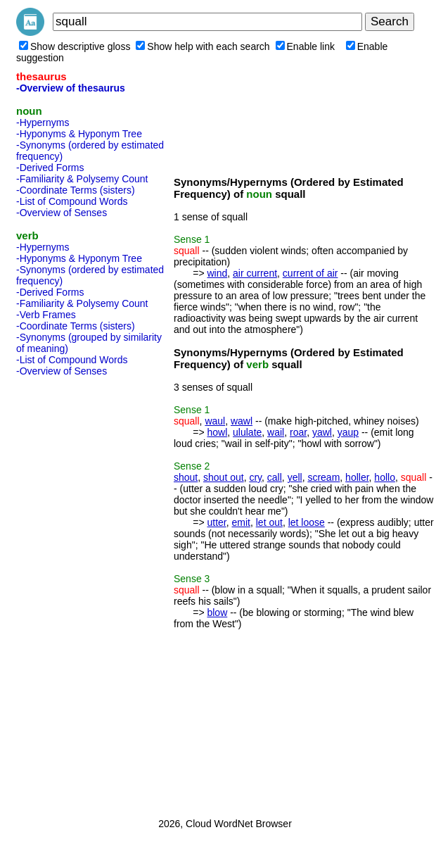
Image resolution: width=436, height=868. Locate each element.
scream (323, 477)
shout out (224, 477)
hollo (385, 477)
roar (298, 432)
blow (217, 612)
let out (269, 522)
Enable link (306, 46)
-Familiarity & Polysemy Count (82, 179)
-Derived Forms (50, 168)
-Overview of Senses (62, 213)
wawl (242, 421)
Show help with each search (203, 46)
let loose (307, 522)
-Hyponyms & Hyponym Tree (79, 134)
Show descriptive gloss (75, 46)
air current (255, 273)
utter (216, 522)
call (275, 477)
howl (217, 432)
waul (215, 421)
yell (295, 477)
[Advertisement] (72, 593)
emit (241, 522)
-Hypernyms (43, 122)
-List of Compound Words (72, 201)
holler (357, 477)
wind (217, 273)
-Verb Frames (46, 315)
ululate (247, 432)
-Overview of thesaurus (71, 88)
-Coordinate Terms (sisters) (76, 190)
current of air (310, 273)
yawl (322, 432)
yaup (348, 432)
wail (276, 432)
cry (255, 477)
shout (186, 477)
